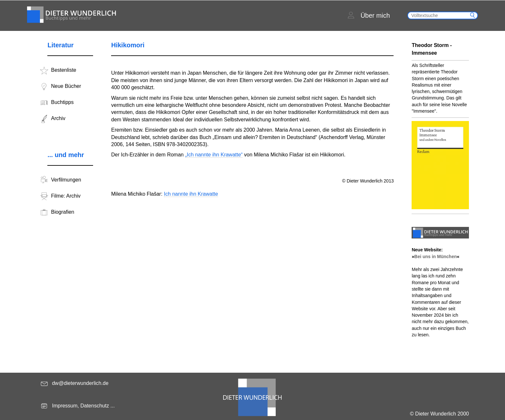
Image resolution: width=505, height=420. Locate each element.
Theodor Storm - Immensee (432, 49)
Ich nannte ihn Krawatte (191, 194)
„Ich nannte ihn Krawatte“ (214, 155)
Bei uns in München (435, 257)
